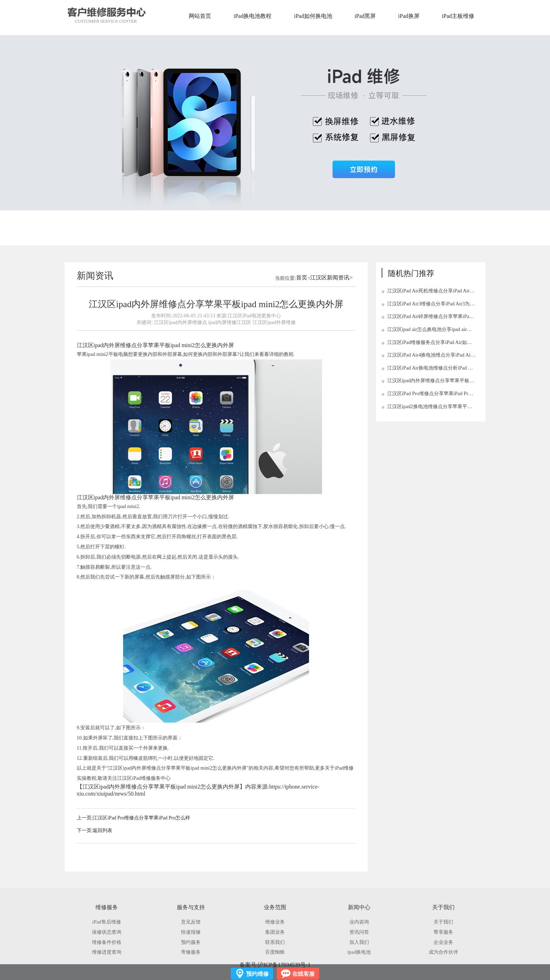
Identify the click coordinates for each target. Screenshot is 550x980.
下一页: (85, 830)
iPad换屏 (409, 16)
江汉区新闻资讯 (330, 278)
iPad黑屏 (365, 16)
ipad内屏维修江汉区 (230, 322)
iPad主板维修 (458, 16)
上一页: (85, 818)
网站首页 (200, 16)
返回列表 (102, 830)
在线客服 (303, 974)
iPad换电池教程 (253, 16)
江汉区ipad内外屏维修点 (180, 322)
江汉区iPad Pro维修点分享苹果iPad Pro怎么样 (141, 818)
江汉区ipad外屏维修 (274, 322)
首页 (302, 278)
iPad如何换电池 (313, 16)
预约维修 (257, 974)
